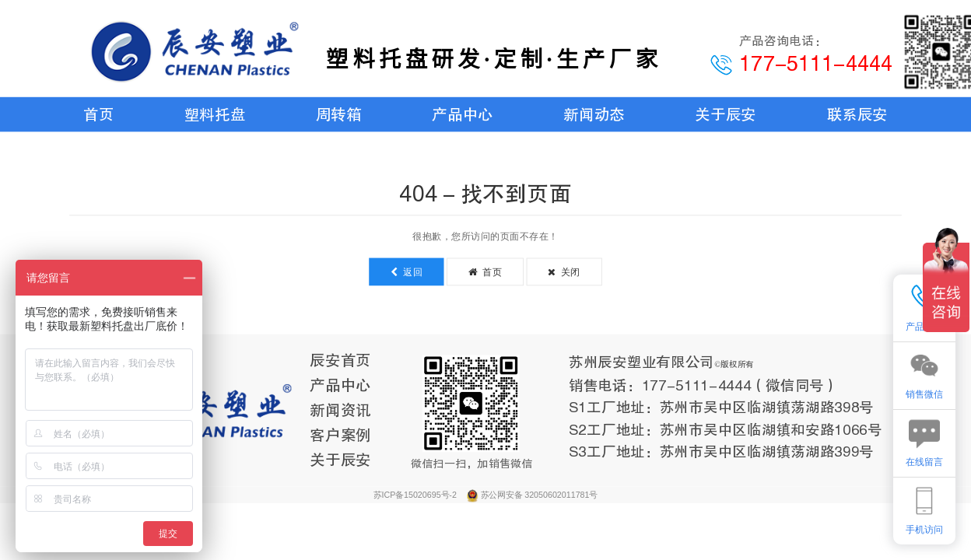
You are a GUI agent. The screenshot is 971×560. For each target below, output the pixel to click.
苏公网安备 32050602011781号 (539, 495)
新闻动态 (594, 114)
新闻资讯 (340, 410)
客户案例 (340, 435)
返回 (407, 271)
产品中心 (462, 114)
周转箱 (339, 114)
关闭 (564, 271)
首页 (98, 114)
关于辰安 (725, 114)
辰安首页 (340, 360)
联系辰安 (857, 114)
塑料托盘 (215, 114)
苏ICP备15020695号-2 (416, 495)
